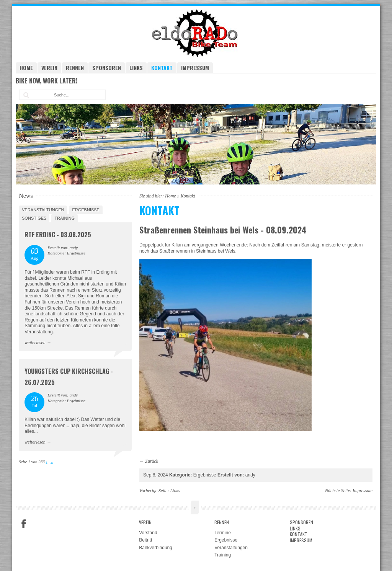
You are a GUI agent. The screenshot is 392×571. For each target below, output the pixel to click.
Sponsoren (107, 68)
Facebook (24, 524)
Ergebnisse (86, 210)
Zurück (152, 461)
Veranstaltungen (43, 210)
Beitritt (145, 540)
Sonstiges (34, 218)
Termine (223, 533)
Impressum (195, 68)
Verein (49, 68)
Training (65, 218)
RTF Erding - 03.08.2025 (58, 235)
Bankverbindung (156, 548)
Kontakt (162, 68)
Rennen (75, 68)
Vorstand (148, 533)
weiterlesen (35, 343)
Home (26, 68)
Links (136, 68)
